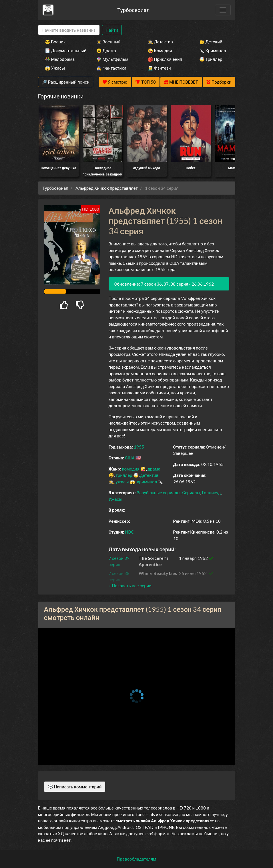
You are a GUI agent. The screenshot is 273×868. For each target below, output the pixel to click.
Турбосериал (133, 10)
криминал (147, 482)
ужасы (122, 482)
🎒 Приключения (165, 59)
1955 (139, 447)
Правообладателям (137, 859)
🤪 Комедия (160, 51)
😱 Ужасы (55, 68)
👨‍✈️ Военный (108, 42)
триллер (124, 475)
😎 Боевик (55, 42)
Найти (112, 30)
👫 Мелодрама (60, 59)
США (130, 458)
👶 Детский (211, 42)
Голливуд (211, 492)
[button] (130, 586)
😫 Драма (106, 51)
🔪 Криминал (213, 51)
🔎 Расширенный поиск (66, 82)
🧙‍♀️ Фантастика (111, 68)
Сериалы (191, 492)
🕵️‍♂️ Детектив (160, 42)
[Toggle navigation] (223, 10)
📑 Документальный (63, 51)
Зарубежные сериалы (159, 492)
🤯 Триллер (211, 59)
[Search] (69, 30)
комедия (131, 469)
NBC (129, 532)
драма (154, 469)
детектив (150, 475)
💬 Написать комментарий (75, 787)
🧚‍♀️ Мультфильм (112, 59)
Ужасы (116, 499)
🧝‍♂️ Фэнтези (159, 68)
